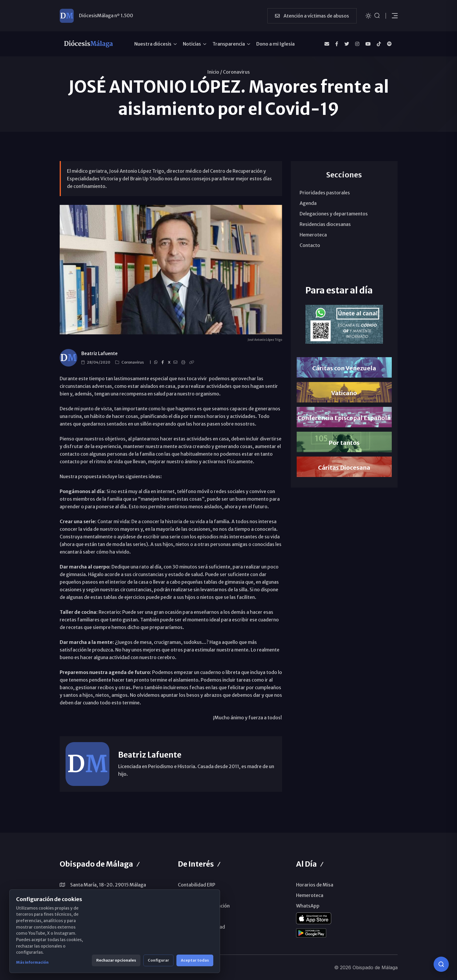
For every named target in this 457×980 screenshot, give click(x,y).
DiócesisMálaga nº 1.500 (106, 15)
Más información (32, 962)
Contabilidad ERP (197, 885)
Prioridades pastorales (325, 193)
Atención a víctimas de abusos (312, 16)
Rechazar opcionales (116, 960)
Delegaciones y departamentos (334, 214)
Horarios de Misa (315, 885)
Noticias (192, 44)
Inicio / (215, 72)
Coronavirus (236, 72)
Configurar (158, 960)
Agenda (308, 203)
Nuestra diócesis (153, 44)
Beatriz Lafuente (99, 354)
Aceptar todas (195, 960)
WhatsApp (308, 906)
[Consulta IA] (441, 964)
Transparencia (229, 44)
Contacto (310, 245)
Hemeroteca (313, 235)
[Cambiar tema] (368, 15)
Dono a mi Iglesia (275, 44)
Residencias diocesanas (325, 224)
